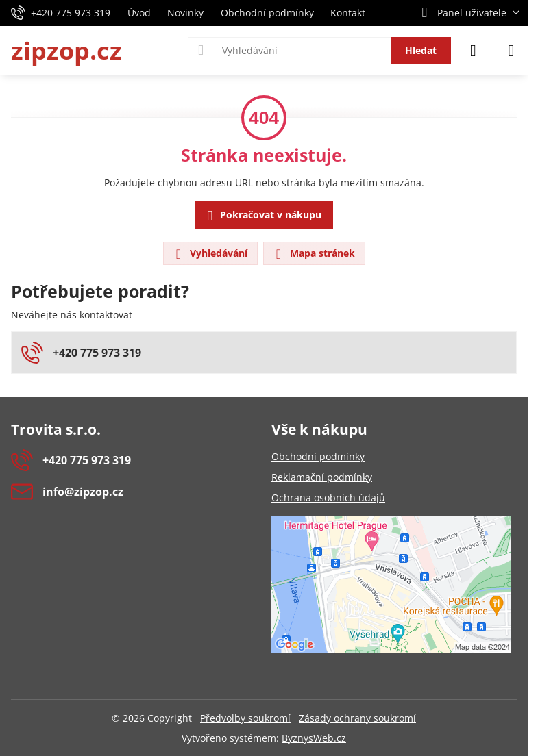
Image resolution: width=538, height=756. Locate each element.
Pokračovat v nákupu (262, 216)
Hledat (421, 50)
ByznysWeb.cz (314, 738)
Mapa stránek (314, 254)
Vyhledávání (210, 254)
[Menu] (511, 51)
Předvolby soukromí (245, 718)
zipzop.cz (66, 51)
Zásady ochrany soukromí (357, 718)
